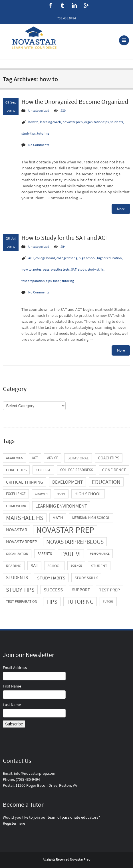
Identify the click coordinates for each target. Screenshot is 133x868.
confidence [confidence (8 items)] (114, 470)
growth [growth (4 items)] (41, 494)
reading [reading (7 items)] (14, 566)
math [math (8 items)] (58, 518)
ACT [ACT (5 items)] (35, 458)
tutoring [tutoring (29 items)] (80, 602)
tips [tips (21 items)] (52, 602)
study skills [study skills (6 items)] (86, 578)
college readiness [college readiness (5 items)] (77, 470)
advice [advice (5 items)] (53, 458)
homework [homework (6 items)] (16, 506)
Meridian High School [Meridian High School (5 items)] (91, 518)
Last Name (12, 705)
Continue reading (66, 198)
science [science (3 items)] (76, 566)
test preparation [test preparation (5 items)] (22, 602)
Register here (14, 823)
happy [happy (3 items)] (61, 494)
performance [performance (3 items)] (100, 554)
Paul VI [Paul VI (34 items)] (71, 554)
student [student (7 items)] (99, 566)
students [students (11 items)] (17, 578)
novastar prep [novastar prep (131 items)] (65, 530)
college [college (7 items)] (43, 470)
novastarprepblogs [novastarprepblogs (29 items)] (75, 542)
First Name (12, 686)
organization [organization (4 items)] (17, 554)
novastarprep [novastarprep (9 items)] (22, 542)
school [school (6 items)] (54, 566)
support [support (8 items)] (81, 590)
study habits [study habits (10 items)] (51, 578)
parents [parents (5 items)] (45, 554)
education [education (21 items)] (106, 482)
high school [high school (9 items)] (88, 494)
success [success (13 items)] (53, 590)
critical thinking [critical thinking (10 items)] (25, 482)
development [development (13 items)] (67, 482)
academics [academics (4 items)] (14, 458)
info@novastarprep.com (35, 773)
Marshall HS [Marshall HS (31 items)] (25, 518)
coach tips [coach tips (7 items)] (16, 470)
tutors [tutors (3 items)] (108, 602)
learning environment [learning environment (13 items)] (61, 506)
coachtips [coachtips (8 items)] (109, 458)
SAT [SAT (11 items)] (34, 566)
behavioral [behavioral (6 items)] (78, 458)
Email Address (15, 668)
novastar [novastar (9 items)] (17, 530)
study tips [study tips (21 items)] (20, 590)
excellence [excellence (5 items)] (16, 494)
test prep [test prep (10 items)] (109, 590)
